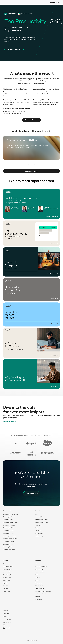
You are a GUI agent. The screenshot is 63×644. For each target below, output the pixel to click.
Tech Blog (38, 531)
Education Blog (39, 533)
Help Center (6, 614)
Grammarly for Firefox (9, 531)
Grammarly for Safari (9, 528)
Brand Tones (6, 591)
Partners (38, 580)
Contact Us (6, 616)
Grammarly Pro (39, 517)
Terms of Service (40, 588)
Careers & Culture (40, 572)
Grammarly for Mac (8, 520)
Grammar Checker (8, 564)
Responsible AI (39, 569)
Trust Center (39, 583)
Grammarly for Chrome (9, 525)
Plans (37, 514)
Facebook (7, 619)
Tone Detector (7, 580)
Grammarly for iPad (8, 547)
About (37, 564)
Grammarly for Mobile (9, 542)
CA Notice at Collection (41, 594)
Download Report (31, 120)
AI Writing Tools (7, 578)
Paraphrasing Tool (8, 575)
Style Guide (6, 583)
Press (37, 575)
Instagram (7, 622)
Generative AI (39, 525)
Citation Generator (8, 569)
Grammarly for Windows (9, 517)
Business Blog (39, 536)
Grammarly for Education (42, 522)
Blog (37, 528)
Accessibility (39, 599)
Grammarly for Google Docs (10, 539)
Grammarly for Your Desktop (10, 514)
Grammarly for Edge (8, 533)
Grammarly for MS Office (10, 536)
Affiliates (38, 578)
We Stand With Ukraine (41, 567)
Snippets (5, 586)
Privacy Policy (39, 586)
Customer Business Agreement (43, 591)
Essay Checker (7, 572)
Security (38, 597)
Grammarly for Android (9, 550)
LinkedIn (7, 628)
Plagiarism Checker (8, 567)
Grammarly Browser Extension (11, 522)
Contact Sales (55, 2)
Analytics (5, 588)
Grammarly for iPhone (9, 544)
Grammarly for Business (42, 520)
